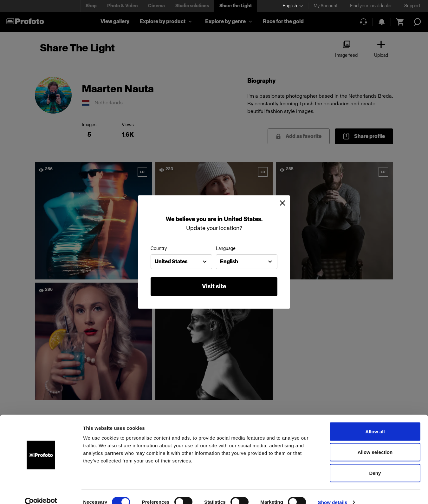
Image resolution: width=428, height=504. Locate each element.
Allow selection (375, 442)
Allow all (375, 421)
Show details (333, 491)
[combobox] (181, 262)
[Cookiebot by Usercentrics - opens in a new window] (41, 492)
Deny (375, 462)
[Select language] (293, 6)
